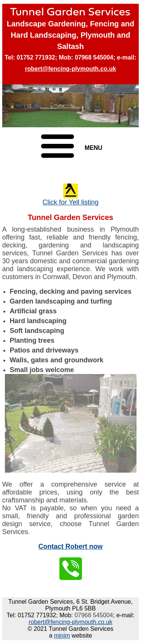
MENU (93, 148)
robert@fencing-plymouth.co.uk (70, 69)
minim (62, 636)
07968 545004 (94, 57)
